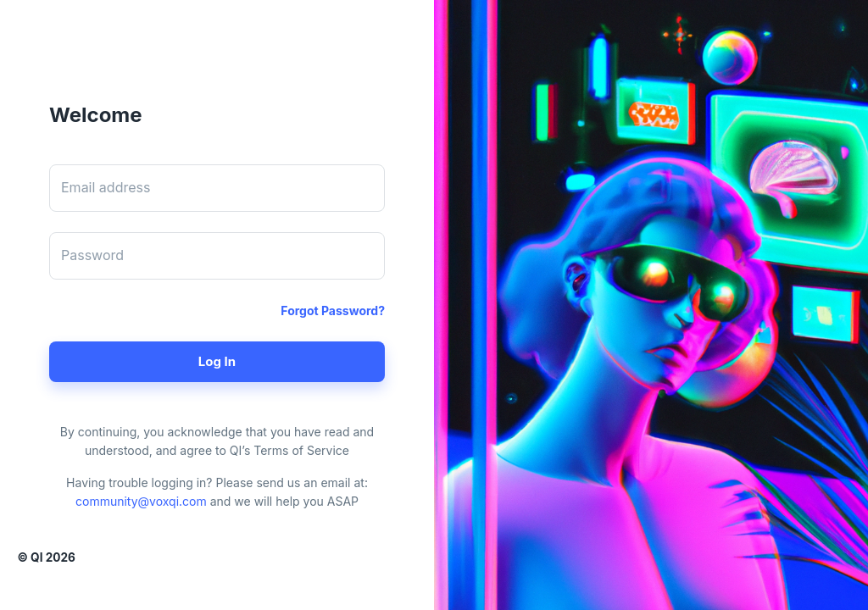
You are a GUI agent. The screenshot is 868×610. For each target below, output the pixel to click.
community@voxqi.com (141, 501)
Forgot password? (333, 311)
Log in (217, 362)
